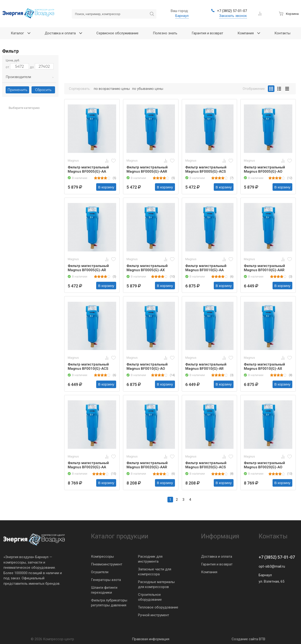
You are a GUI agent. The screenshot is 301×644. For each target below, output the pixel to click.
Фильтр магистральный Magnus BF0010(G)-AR (206, 366)
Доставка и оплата (217, 557)
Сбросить (43, 90)
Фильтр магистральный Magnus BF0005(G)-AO (264, 169)
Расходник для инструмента (150, 559)
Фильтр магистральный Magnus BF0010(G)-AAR (264, 268)
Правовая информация (151, 639)
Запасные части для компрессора (155, 572)
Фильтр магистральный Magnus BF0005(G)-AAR (147, 169)
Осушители (100, 572)
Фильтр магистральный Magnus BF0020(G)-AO (264, 465)
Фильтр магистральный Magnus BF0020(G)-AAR (147, 465)
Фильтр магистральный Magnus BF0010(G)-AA (206, 268)
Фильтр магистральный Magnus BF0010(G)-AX (264, 366)
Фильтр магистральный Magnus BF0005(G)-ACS (206, 169)
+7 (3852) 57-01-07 (277, 557)
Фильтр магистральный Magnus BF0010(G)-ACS (88, 366)
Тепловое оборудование (158, 607)
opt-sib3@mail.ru (272, 566)
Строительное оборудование (150, 597)
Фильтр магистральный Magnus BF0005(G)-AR (88, 268)
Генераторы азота (106, 580)
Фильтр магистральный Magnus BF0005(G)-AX (147, 268)
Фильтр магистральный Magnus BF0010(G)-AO (147, 366)
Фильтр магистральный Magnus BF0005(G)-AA (88, 169)
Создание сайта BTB (248, 639)
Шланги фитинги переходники (104, 590)
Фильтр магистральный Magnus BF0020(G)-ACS (206, 465)
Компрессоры (102, 557)
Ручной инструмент (154, 615)
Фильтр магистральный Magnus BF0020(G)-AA (88, 465)
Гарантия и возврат (217, 564)
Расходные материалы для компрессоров (156, 584)
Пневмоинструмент (107, 564)
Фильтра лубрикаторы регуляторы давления (109, 603)
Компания (209, 572)
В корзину (106, 187)
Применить (17, 90)
